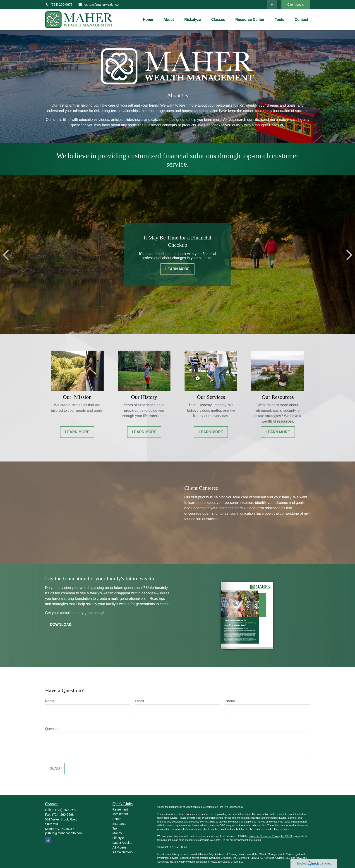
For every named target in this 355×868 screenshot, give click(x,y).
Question (52, 729)
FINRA (252, 858)
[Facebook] (272, 5)
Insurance (119, 824)
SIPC (259, 858)
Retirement (120, 809)
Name (50, 701)
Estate (117, 819)
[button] (148, 20)
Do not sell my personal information (241, 840)
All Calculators (123, 852)
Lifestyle (118, 838)
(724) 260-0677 (59, 5)
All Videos (120, 847)
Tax (115, 828)
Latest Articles (122, 843)
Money (117, 833)
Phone (230, 701)
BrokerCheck (236, 807)
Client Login (296, 5)
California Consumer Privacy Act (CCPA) (271, 836)
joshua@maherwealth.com (100, 5)
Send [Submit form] (55, 768)
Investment (120, 814)
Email (139, 701)
